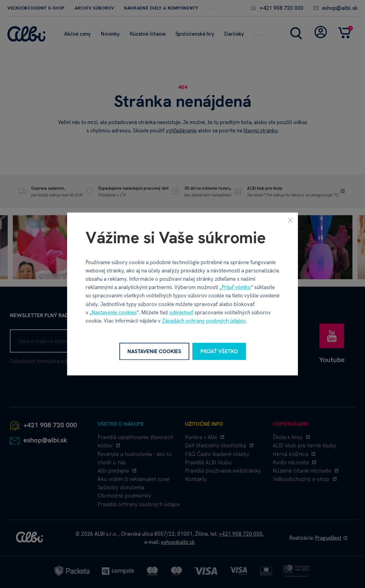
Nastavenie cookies (114, 312)
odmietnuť (181, 312)
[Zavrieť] (290, 220)
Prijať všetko (236, 288)
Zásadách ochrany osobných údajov (204, 321)
